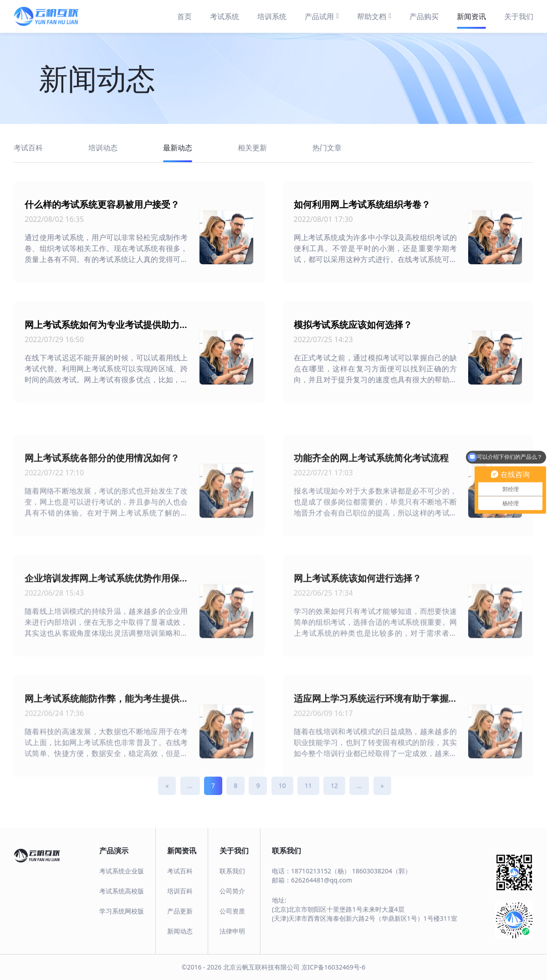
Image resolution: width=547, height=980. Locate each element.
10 (282, 798)
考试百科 (180, 871)
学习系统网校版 (122, 911)
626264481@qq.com (322, 880)
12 (334, 798)
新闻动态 (180, 931)
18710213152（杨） (321, 871)
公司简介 (232, 891)
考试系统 (225, 16)
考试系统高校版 (122, 891)
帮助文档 (374, 16)
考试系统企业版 (122, 871)
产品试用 (322, 16)
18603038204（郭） (382, 871)
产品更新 (180, 911)
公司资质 (232, 911)
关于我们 (519, 16)
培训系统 (272, 16)
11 (308, 798)
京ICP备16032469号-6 (334, 967)
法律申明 (232, 931)
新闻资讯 (471, 16)
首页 (184, 16)
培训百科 (180, 891)
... (190, 798)
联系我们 (232, 871)
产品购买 (424, 16)
